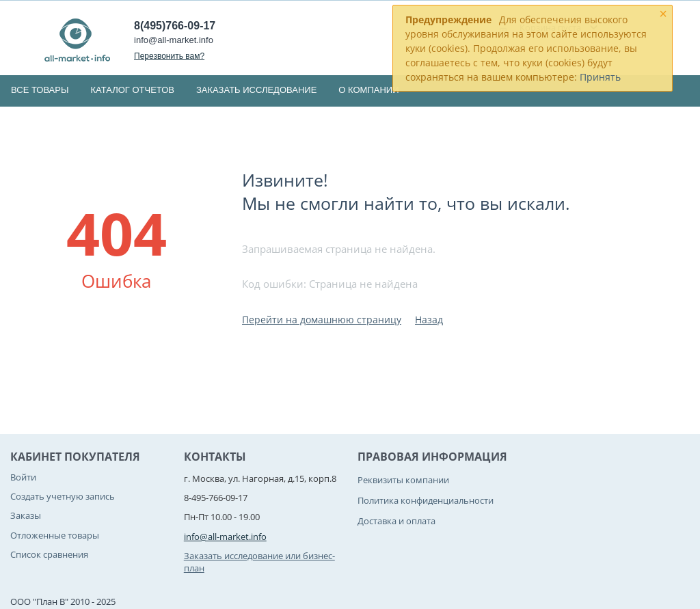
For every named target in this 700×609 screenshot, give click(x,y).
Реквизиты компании (403, 480)
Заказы (26, 515)
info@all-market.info (174, 40)
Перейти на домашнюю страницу (322, 320)
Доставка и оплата (396, 521)
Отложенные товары (55, 535)
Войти (23, 477)
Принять (600, 77)
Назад (429, 320)
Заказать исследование (256, 90)
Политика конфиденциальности (426, 500)
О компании (368, 90)
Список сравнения (49, 554)
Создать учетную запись (63, 496)
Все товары (40, 90)
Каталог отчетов (132, 90)
